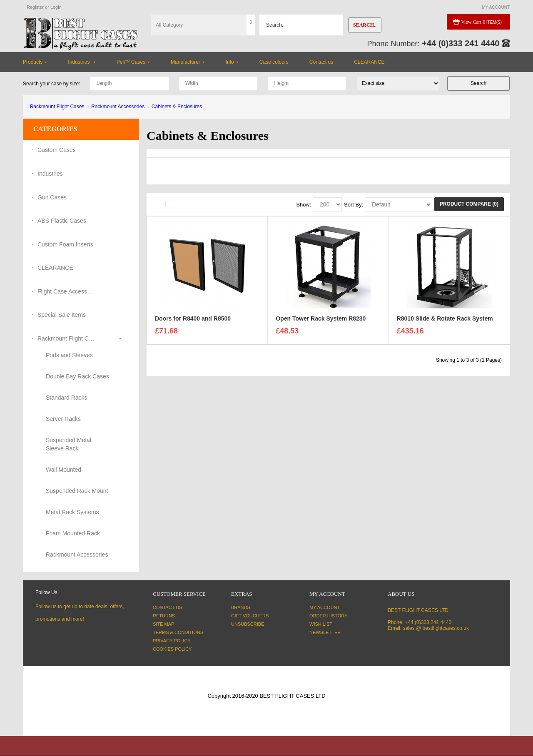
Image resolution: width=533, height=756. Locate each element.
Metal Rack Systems (72, 512)
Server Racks (63, 419)
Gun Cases (52, 197)
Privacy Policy (172, 641)
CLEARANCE (55, 268)
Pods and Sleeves (69, 355)
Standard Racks (67, 398)
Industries (50, 174)
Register (35, 7)
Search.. (365, 25)
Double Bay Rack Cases (77, 376)
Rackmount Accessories (118, 107)
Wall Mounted (64, 470)
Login (56, 7)
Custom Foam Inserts (65, 244)
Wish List (321, 624)
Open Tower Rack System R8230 (321, 321)
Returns (164, 616)
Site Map (163, 624)
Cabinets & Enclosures (177, 107)
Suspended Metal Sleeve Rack (68, 444)
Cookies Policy (172, 649)
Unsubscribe (248, 624)
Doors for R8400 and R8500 (193, 321)
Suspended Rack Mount (77, 491)
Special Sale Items (62, 315)
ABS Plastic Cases (62, 221)
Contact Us (168, 607)
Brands (241, 607)
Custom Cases (57, 150)
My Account (325, 607)
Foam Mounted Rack (73, 533)
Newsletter (325, 632)
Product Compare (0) (469, 204)
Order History (328, 616)
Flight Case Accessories (67, 291)
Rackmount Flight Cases (57, 107)
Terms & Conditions (178, 632)
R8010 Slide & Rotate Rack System (445, 321)
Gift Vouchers (250, 616)
